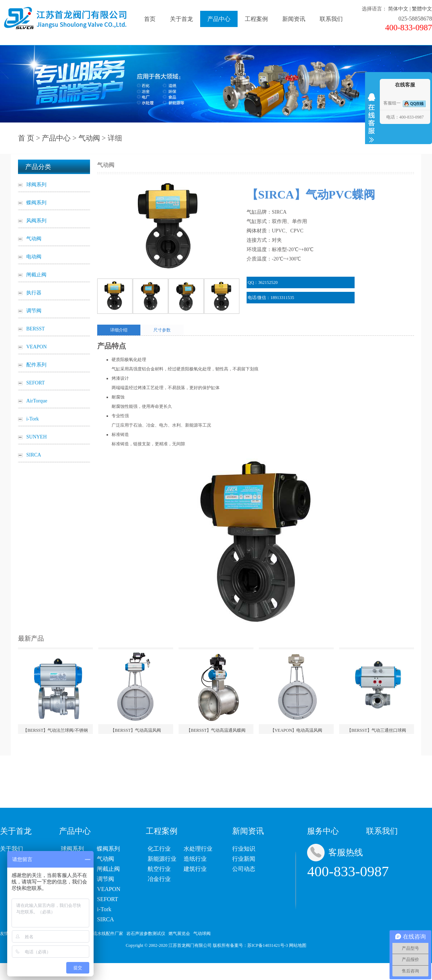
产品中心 (219, 19)
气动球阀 (202, 934)
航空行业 (159, 869)
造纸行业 (195, 859)
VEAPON (109, 889)
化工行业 (159, 849)
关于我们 (12, 849)
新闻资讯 (294, 19)
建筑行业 (195, 869)
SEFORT (107, 899)
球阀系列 (72, 849)
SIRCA (105, 919)
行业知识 (244, 849)
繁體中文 (422, 9)
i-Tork (104, 909)
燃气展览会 (179, 934)
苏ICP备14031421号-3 (268, 945)
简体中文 (398, 9)
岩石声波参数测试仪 (146, 934)
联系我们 (331, 19)
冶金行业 (159, 879)
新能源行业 (162, 859)
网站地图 (298, 945)
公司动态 (244, 869)
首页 (150, 19)
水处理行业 (198, 849)
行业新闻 (244, 859)
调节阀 (105, 879)
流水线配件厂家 (108, 934)
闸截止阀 (108, 869)
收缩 (372, 118)
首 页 (26, 138)
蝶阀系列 (108, 849)
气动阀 (89, 138)
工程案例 (256, 19)
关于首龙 (181, 19)
